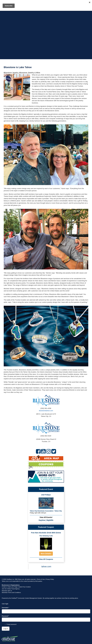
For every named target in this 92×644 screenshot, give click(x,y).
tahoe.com (46, 567)
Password (5, 616)
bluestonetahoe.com (46, 411)
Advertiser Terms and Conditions (11, 592)
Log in (6, 629)
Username (5, 608)
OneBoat (14, 598)
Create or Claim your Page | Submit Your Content (16, 587)
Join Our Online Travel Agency (11, 589)
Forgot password (11, 624)
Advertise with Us (7, 591)
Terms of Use (41, 579)
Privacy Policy (50, 579)
